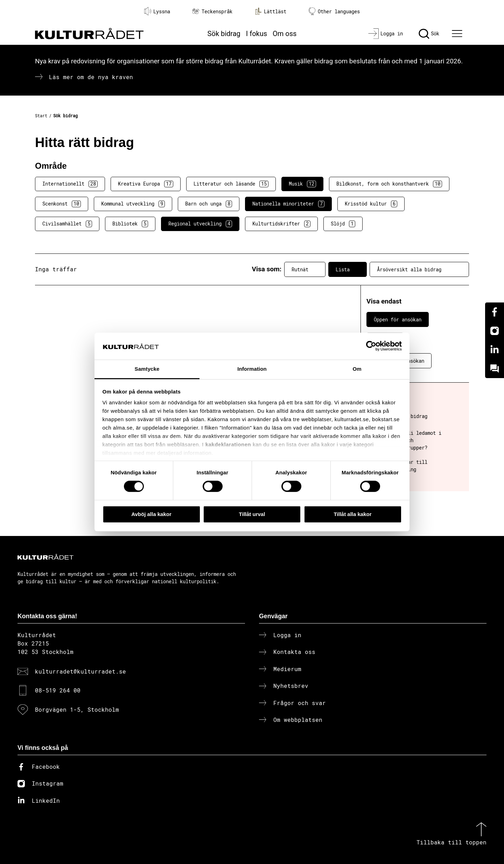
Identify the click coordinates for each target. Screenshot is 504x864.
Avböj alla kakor (151, 514)
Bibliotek (130, 224)
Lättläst (271, 11)
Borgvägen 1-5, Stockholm (77, 709)
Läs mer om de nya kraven (91, 77)
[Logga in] (386, 34)
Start (41, 116)
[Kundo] (495, 369)
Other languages (334, 11)
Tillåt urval (252, 514)
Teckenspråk (212, 11)
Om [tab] (357, 369)
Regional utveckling (200, 224)
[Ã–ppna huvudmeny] (458, 34)
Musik (302, 184)
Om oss (285, 34)
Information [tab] (252, 369)
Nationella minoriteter (288, 204)
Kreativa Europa (146, 184)
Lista (348, 269)
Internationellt (70, 184)
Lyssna (157, 11)
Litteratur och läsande (231, 184)
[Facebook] (495, 312)
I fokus (257, 34)
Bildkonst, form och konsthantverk (389, 184)
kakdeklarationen (228, 445)
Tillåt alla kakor (352, 514)
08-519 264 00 (58, 690)
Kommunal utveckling (133, 204)
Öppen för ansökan (398, 319)
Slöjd (343, 224)
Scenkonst (62, 204)
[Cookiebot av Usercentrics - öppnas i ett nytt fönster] (371, 346)
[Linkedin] (495, 350)
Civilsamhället (67, 224)
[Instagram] (495, 331)
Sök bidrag (224, 34)
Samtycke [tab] (147, 369)
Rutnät (305, 269)
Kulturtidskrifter (281, 224)
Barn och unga (209, 204)
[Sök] (429, 34)
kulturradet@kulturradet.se (80, 671)
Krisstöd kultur (371, 204)
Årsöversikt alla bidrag (419, 269)
